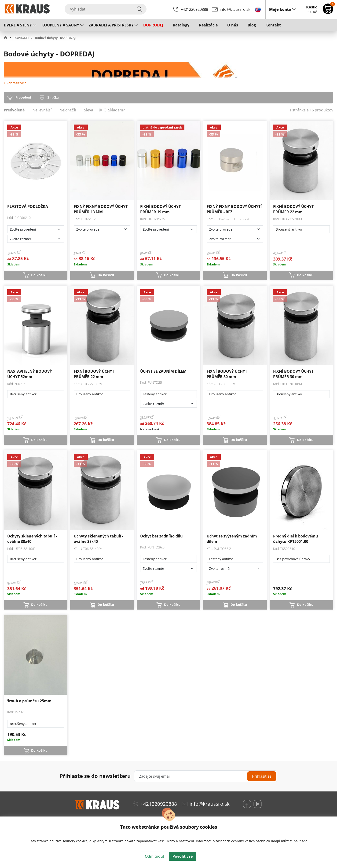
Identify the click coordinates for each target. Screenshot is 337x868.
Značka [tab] (53, 97)
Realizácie (208, 25)
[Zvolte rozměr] (36, 239)
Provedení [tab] (23, 97)
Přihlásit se (262, 776)
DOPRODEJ (153, 25)
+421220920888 (194, 9)
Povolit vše (183, 856)
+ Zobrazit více (15, 83)
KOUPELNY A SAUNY (60, 25)
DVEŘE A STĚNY (18, 25)
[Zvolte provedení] (36, 229)
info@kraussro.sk (235, 9)
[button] (8, 38)
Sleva (89, 110)
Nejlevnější (42, 110)
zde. (305, 841)
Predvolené (14, 110)
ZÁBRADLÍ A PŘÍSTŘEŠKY (111, 25)
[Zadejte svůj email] (206, 776)
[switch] (103, 110)
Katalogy (181, 25)
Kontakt (273, 25)
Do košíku (39, 275)
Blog (252, 25)
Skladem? (116, 110)
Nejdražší (68, 110)
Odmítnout (155, 856)
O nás (233, 25)
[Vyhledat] (106, 9)
